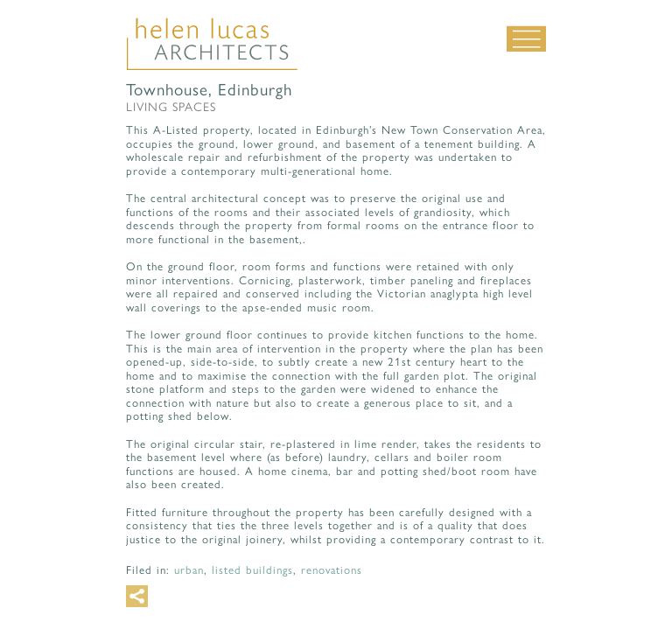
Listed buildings (252, 570)
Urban (189, 570)
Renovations (332, 570)
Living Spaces (171, 107)
